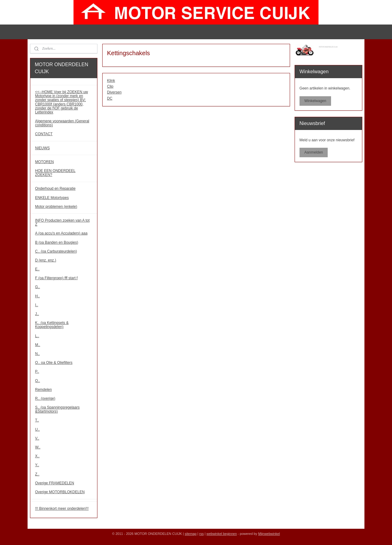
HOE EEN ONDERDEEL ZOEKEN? (55, 173)
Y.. (37, 465)
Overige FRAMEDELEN (55, 483)
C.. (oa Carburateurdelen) (56, 251)
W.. (38, 447)
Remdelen (44, 390)
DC (109, 98)
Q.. (38, 381)
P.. (37, 372)
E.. (38, 269)
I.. (37, 305)
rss (202, 534)
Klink (111, 81)
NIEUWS (43, 148)
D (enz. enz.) (46, 260)
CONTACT (44, 134)
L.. (37, 336)
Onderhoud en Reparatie (55, 189)
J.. (37, 314)
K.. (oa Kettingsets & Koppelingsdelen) (52, 325)
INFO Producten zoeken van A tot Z (62, 222)
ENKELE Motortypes (52, 198)
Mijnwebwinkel (269, 534)
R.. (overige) (45, 398)
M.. (38, 345)
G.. (38, 287)
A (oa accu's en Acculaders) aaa (61, 233)
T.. (37, 420)
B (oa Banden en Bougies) (57, 242)
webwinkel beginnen (222, 534)
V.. (37, 438)
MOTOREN (45, 162)
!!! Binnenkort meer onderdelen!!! (62, 509)
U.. (38, 429)
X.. (38, 456)
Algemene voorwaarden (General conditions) (62, 123)
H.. (38, 296)
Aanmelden (314, 152)
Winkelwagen (315, 101)
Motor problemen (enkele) (56, 207)
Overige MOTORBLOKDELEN (60, 492)
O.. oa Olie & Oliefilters (54, 363)
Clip (110, 86)
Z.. (37, 474)
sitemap (191, 534)
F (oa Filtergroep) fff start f (57, 278)
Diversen (114, 92)
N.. (38, 354)
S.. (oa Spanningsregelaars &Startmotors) (57, 409)
